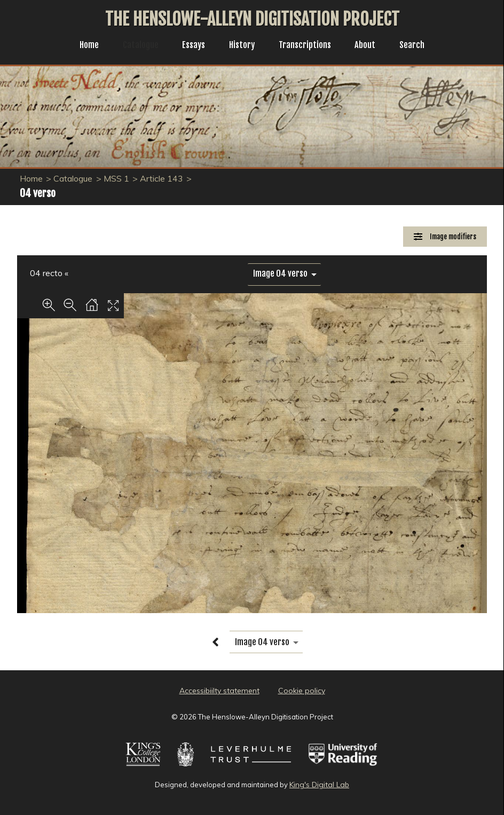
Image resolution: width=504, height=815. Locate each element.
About (372, 46)
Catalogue (135, 46)
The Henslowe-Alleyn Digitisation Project (252, 19)
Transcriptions (308, 46)
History (242, 46)
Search (420, 46)
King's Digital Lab (319, 785)
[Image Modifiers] (445, 237)
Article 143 (162, 178)
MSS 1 (116, 178)
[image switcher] (284, 274)
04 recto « (49, 273)
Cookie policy (302, 691)
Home (81, 46)
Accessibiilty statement (219, 691)
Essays (191, 46)
